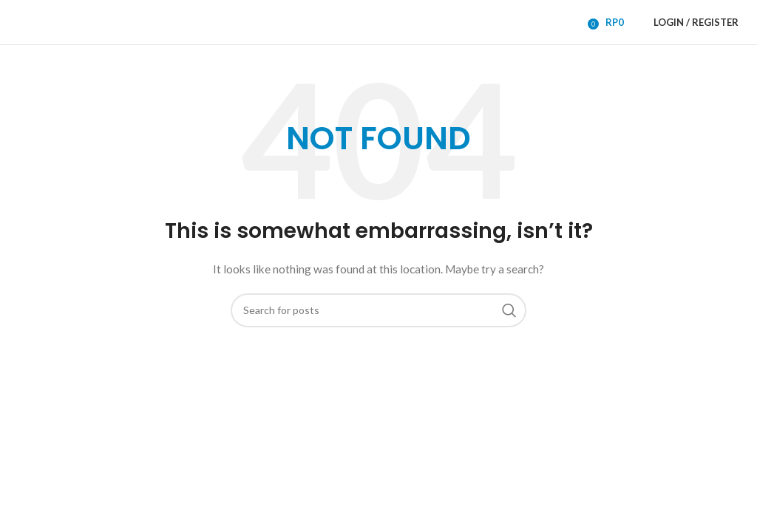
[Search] (378, 310)
